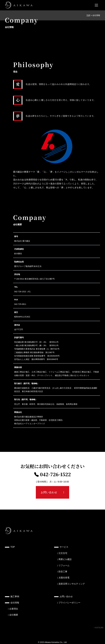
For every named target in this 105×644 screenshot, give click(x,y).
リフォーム (64, 565)
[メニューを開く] (96, 5)
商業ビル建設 (65, 559)
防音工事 (63, 572)
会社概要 (14, 615)
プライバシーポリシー (69, 603)
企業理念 (14, 609)
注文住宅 (63, 553)
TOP (88, 15)
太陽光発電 (64, 578)
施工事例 (15, 596)
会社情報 (15, 603)
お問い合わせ (49, 492)
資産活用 (72, 584)
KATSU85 (98, 628)
